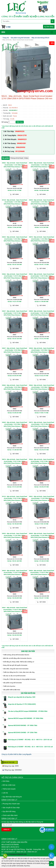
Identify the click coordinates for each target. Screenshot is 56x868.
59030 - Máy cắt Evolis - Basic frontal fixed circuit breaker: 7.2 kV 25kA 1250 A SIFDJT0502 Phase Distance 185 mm (41, 202)
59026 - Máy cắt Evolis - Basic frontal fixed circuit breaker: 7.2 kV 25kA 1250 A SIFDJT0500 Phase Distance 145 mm (41, 165)
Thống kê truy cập (8, 762)
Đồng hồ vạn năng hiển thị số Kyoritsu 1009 (22, 697)
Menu (3, 32)
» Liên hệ (5, 793)
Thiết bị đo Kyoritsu (9, 686)
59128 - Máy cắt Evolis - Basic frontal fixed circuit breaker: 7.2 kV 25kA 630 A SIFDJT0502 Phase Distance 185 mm (14, 202)
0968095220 (20, 131)
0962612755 (22, 135)
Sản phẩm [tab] (6, 158)
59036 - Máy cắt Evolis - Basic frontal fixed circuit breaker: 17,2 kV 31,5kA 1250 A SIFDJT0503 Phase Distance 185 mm (41, 573)
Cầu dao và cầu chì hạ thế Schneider (14, 676)
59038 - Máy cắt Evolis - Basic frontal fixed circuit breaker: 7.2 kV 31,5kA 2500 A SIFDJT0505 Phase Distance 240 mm (41, 313)
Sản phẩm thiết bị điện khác (12, 690)
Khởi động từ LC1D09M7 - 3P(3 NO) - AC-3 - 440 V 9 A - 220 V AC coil (30, 740)
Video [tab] (26, 158)
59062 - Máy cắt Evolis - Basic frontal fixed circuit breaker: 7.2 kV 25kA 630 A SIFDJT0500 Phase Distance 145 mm (14, 165)
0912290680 (20, 151)
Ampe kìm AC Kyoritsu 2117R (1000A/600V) (22, 704)
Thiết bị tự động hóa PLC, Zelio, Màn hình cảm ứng (19, 672)
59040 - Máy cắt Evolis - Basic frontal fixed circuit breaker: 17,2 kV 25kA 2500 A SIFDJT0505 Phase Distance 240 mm (41, 535)
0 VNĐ (8, 27)
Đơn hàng (49, 27)
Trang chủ (6, 38)
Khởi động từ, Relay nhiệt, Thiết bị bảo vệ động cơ (19, 662)
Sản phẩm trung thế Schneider (13, 683)
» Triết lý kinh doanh (9, 789)
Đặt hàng (16, 194)
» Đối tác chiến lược (8, 785)
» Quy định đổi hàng (8, 811)
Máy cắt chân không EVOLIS (40, 38)
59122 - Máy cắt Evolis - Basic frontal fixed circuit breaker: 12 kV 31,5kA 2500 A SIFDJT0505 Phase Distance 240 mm (14, 498)
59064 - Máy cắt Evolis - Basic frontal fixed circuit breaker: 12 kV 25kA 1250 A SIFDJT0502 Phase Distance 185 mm (41, 387)
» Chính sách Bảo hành (10, 815)
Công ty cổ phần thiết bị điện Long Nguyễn (17, 754)
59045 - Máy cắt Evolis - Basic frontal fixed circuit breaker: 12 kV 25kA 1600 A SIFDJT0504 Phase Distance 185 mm (14, 424)
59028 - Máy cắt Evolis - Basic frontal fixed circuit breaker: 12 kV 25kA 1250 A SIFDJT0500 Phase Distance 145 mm (41, 350)
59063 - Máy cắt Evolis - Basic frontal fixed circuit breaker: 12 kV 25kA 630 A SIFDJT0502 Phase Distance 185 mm (14, 387)
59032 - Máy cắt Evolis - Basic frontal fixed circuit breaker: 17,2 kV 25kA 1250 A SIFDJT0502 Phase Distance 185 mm (14, 535)
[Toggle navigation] (52, 32)
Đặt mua (20, 122)
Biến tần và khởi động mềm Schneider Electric (17, 658)
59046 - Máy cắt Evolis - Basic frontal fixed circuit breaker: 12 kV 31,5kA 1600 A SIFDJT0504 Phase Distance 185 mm (41, 461)
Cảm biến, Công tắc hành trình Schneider (16, 669)
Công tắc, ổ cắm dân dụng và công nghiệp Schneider (19, 679)
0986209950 (20, 147)
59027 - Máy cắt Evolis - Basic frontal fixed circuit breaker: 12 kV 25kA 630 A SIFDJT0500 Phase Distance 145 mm (14, 350)
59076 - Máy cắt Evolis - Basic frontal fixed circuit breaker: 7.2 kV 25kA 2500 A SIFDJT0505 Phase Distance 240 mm (41, 239)
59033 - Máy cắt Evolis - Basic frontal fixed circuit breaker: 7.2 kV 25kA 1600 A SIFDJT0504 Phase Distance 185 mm (14, 239)
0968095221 (22, 139)
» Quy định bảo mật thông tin (12, 797)
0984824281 (22, 143)
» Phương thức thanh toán (11, 804)
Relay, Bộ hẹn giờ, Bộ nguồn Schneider (15, 665)
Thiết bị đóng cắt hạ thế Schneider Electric (16, 655)
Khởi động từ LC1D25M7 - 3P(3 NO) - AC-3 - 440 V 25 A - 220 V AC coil (30, 747)
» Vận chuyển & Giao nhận (11, 808)
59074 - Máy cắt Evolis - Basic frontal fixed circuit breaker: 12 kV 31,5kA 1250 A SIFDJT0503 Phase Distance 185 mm (14, 461)
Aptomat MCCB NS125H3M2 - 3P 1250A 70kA (23, 733)
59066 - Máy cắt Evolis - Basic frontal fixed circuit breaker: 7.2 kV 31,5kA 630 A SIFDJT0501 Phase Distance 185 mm (14, 276)
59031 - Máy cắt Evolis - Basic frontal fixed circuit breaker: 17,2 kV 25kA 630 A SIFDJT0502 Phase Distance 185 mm (41, 498)
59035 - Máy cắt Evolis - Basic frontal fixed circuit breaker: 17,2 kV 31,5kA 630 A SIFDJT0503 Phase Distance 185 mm (14, 573)
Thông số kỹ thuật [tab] (17, 158)
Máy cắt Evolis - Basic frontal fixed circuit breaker (18, 40)
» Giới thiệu (5, 781)
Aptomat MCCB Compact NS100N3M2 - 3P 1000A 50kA (26, 718)
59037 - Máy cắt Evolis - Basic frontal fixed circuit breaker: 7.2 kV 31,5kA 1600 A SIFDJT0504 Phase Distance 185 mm (14, 313)
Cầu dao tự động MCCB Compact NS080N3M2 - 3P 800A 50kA (28, 711)
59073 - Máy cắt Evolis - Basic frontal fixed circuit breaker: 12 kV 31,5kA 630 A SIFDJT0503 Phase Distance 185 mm (41, 424)
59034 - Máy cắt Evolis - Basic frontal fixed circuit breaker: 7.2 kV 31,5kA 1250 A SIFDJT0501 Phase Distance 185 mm (41, 276)
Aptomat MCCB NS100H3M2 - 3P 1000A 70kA (23, 725)
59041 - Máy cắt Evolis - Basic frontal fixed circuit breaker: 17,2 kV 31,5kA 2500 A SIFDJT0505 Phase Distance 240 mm (14, 610)
